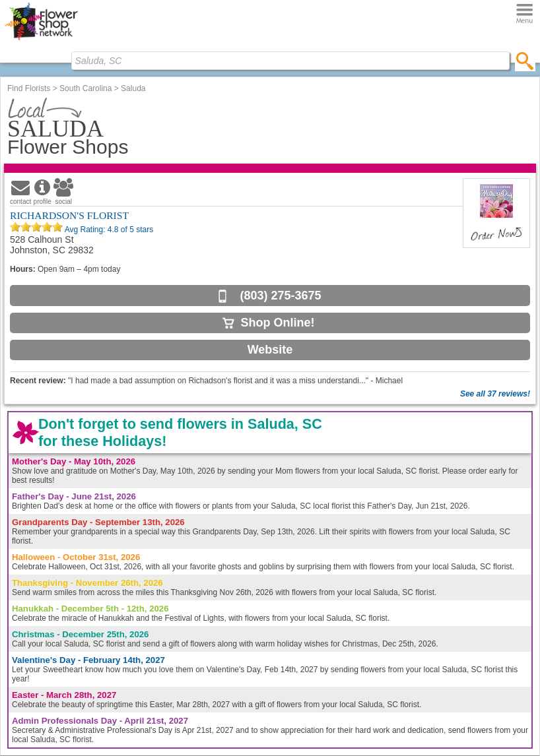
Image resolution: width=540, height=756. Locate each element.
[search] (525, 61)
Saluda (133, 88)
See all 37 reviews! (495, 394)
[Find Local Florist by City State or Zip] (290, 61)
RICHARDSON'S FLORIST (69, 215)
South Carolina (85, 88)
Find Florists (29, 88)
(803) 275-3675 (280, 296)
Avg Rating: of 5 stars (108, 230)
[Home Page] (41, 40)
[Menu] (524, 14)
